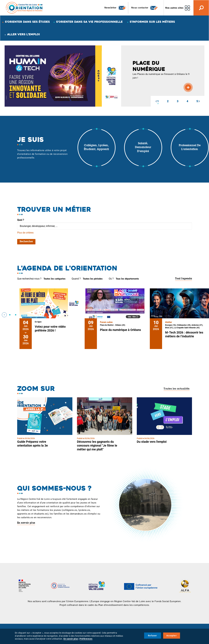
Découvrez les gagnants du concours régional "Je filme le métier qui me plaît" (97, 445)
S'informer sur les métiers (152, 22)
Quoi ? (21, 220)
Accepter (172, 636)
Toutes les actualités (177, 389)
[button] (156, 101)
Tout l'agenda (184, 279)
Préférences (86, 639)
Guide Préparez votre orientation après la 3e (33, 444)
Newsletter (116, 8)
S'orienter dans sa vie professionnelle (89, 22)
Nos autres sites (174, 8)
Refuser (152, 636)
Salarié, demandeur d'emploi (143, 148)
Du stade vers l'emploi (152, 442)
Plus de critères (25, 233)
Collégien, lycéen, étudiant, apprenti (96, 148)
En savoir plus (26, 523)
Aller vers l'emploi (24, 34)
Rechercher (26, 242)
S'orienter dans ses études (27, 22)
